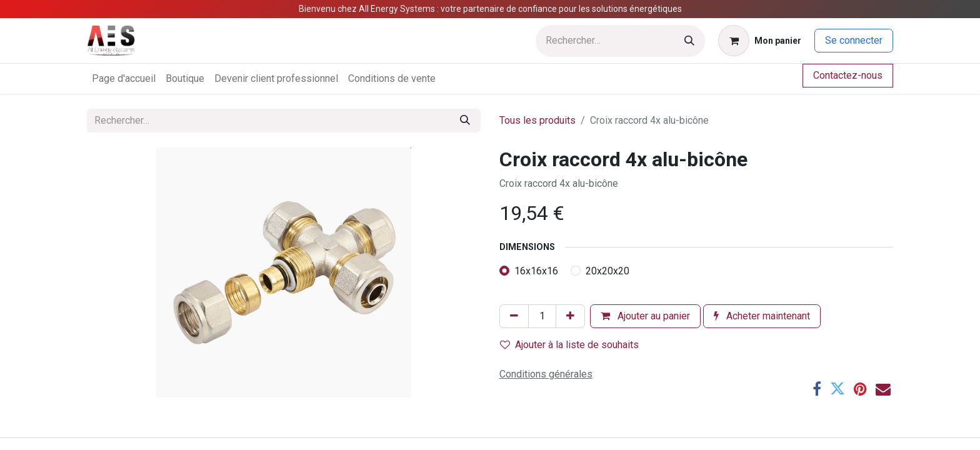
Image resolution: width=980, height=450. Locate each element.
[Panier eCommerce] (760, 41)
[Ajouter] (570, 316)
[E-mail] (883, 389)
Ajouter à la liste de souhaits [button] (569, 345)
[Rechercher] (689, 41)
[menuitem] (124, 79)
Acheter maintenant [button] (762, 316)
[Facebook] (817, 389)
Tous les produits (537, 120)
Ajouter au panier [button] (645, 316)
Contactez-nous (848, 75)
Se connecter (854, 40)
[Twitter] (837, 389)
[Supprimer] (514, 316)
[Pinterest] (860, 389)
